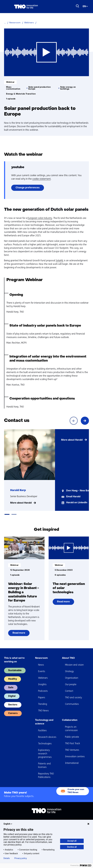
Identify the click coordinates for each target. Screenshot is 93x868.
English (8, 824)
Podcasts (43, 691)
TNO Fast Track (72, 743)
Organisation (72, 678)
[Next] (85, 421)
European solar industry (40, 218)
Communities (72, 704)
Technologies (45, 744)
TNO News (43, 711)
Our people (71, 684)
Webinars (43, 678)
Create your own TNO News (76, 791)
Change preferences (28, 188)
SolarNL (60, 260)
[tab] (7, 514)
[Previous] (74, 421)
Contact (69, 691)
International (72, 763)
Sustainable (15, 671)
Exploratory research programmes (45, 754)
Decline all (72, 847)
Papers (42, 697)
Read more (19, 634)
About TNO (68, 658)
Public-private (72, 737)
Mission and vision (74, 665)
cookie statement (41, 179)
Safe (11, 688)
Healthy (13, 679)
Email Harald (73, 497)
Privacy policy (21, 858)
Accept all (72, 841)
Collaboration (70, 720)
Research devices (47, 737)
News (41, 665)
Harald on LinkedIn (77, 503)
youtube (18, 167)
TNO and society (73, 697)
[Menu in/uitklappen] (7, 7)
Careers (13, 713)
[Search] (78, 6)
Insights (42, 684)
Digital (12, 696)
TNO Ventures (72, 750)
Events (42, 671)
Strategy (69, 671)
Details (7, 858)
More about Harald (21, 503)
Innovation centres (75, 756)
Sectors (13, 705)
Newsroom (41, 658)
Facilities (42, 730)
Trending (43, 704)
